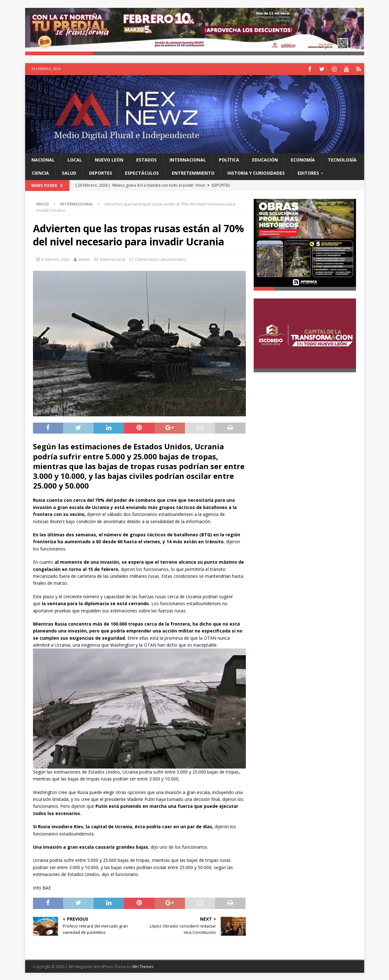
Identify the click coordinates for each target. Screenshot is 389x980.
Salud (69, 172)
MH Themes (143, 966)
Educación (265, 159)
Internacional (188, 159)
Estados (146, 159)
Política (229, 159)
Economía (303, 159)
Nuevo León (109, 159)
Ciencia (40, 172)
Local (75, 159)
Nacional (43, 159)
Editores (308, 172)
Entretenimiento (193, 172)
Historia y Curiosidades (256, 172)
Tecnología (342, 159)
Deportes (101, 172)
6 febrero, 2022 (55, 259)
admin (84, 259)
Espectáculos (142, 172)
